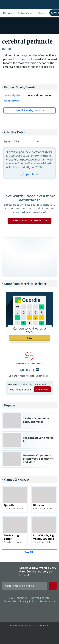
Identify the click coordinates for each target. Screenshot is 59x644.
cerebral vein (11, 101)
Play (30, 338)
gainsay (27, 369)
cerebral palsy (12, 95)
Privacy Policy (29, 601)
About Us (23, 598)
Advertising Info (41, 598)
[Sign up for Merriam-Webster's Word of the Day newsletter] (25, 586)
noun (7, 49)
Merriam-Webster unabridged (29, 221)
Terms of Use (47, 601)
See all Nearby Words (29, 110)
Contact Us (11, 601)
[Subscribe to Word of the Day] (20, 389)
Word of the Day (29, 363)
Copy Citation (30, 174)
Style (7, 141)
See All (29, 552)
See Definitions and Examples (28, 376)
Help (11, 598)
